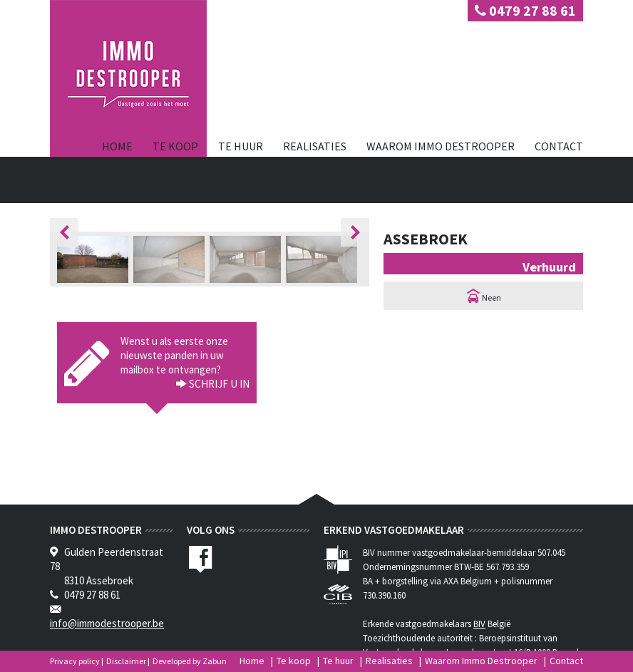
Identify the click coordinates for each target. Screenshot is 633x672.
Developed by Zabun (190, 661)
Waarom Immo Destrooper (441, 146)
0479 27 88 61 (525, 10)
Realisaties (315, 146)
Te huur (241, 146)
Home (117, 146)
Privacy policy (75, 661)
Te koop (175, 146)
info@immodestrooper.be (107, 623)
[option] (95, 259)
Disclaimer (126, 661)
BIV (479, 624)
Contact (559, 146)
